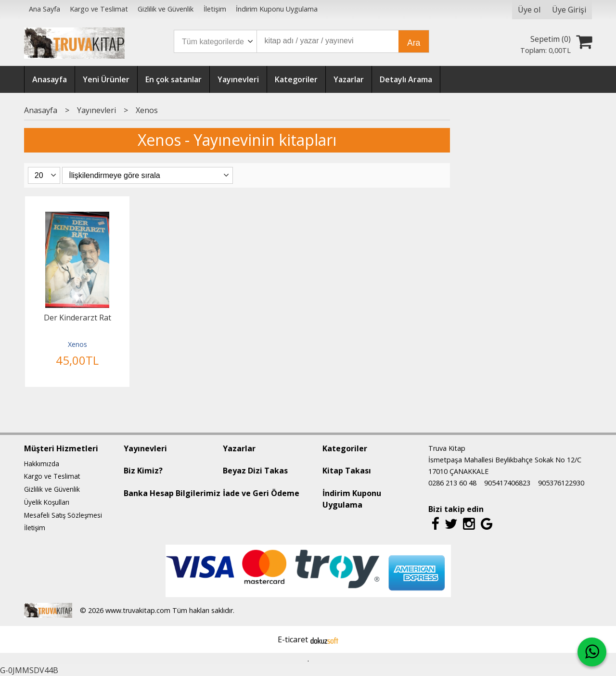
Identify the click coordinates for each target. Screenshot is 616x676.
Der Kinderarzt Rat (77, 318)
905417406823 (507, 483)
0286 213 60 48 (452, 483)
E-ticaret (293, 639)
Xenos (77, 344)
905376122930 (561, 483)
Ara (414, 43)
